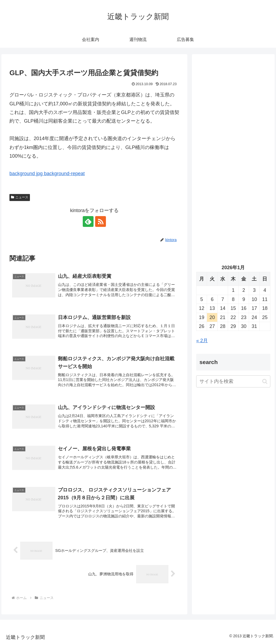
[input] (233, 381)
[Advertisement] (233, 110)
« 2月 (202, 341)
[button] (265, 381)
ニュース (20, 197)
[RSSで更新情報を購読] (101, 221)
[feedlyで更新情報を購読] (88, 221)
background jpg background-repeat (47, 174)
